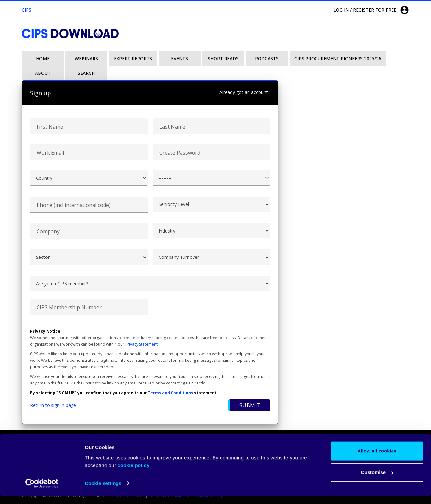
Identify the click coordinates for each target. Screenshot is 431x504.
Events (180, 58)
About (43, 73)
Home (43, 58)
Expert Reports (133, 58)
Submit (250, 406)
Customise (377, 480)
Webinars (86, 58)
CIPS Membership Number (69, 308)
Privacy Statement (141, 344)
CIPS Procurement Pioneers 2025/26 (338, 58)
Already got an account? (245, 92)
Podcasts (267, 58)
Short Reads (223, 58)
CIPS (27, 10)
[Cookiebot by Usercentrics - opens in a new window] (42, 491)
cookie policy (133, 474)
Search (86, 73)
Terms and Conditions (171, 393)
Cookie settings (103, 491)
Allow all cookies (377, 459)
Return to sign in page (53, 405)
